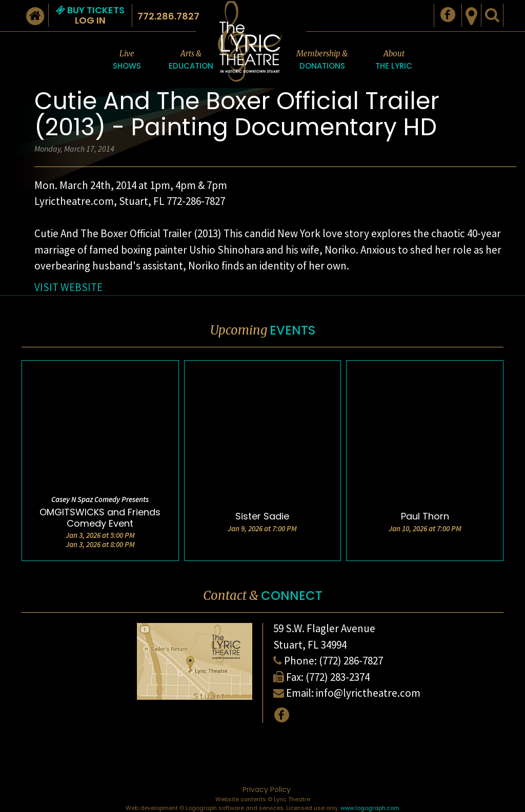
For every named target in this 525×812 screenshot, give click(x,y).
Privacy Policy (267, 789)
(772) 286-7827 (351, 661)
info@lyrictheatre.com (368, 693)
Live (127, 60)
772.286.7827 (168, 16)
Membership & (322, 60)
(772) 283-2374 (338, 677)
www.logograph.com (370, 808)
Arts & (191, 60)
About (394, 60)
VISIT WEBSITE (68, 287)
